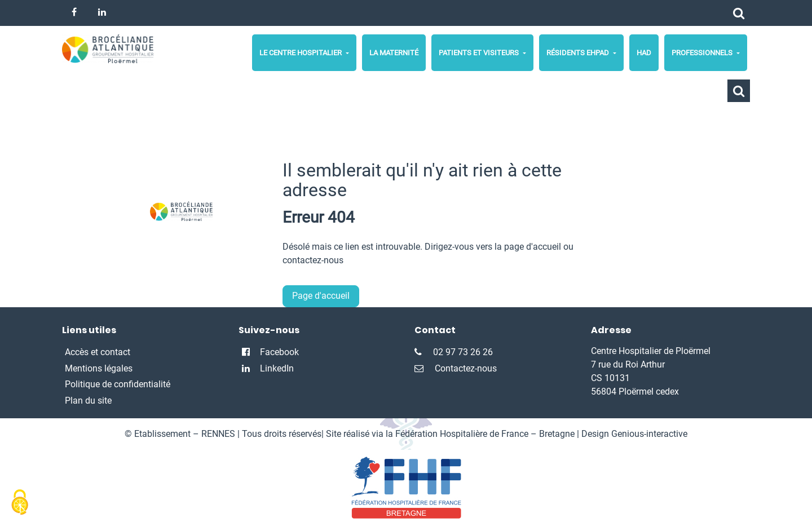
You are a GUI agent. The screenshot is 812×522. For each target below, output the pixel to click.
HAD (644, 53)
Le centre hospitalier (301, 53)
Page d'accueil (321, 296)
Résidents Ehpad (579, 53)
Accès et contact (98, 352)
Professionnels (703, 53)
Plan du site (88, 401)
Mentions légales (99, 368)
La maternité (394, 53)
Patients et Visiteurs (480, 53)
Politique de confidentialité (118, 384)
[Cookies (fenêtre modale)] (20, 503)
